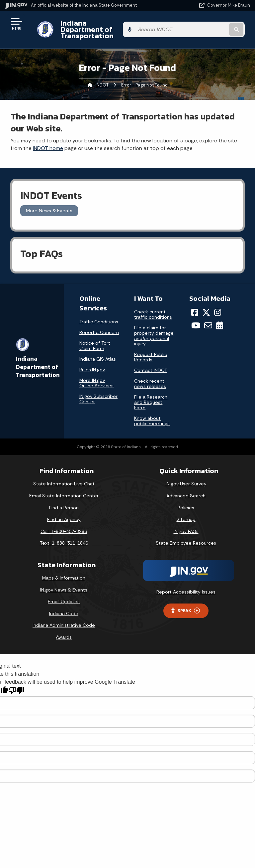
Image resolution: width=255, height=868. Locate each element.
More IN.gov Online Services (96, 376)
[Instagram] (218, 306)
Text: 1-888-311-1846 (64, 537)
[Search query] (214, 26)
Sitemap (186, 513)
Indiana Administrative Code (64, 619)
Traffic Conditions (99, 315)
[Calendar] (220, 319)
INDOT (102, 78)
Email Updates (64, 595)
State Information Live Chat (64, 477)
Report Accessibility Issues (186, 586)
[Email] (208, 319)
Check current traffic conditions (153, 308)
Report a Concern (99, 326)
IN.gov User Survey (186, 477)
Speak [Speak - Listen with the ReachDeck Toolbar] (185, 604)
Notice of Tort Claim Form (95, 339)
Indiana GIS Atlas (98, 352)
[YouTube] (196, 319)
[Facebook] (195, 306)
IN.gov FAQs (186, 525)
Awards (64, 631)
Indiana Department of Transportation (94, 26)
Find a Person (64, 501)
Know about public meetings (152, 415)
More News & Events (49, 204)
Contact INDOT (151, 364)
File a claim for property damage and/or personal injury (154, 329)
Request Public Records (151, 351)
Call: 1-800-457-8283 (64, 525)
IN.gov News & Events (64, 583)
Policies (186, 501)
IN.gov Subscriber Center (98, 392)
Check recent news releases (150, 377)
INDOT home (48, 142)
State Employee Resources (186, 537)
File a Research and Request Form (151, 396)
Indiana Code (64, 607)
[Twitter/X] (206, 306)
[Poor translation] (16, 684)
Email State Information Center (64, 489)
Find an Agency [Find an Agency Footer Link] (64, 513)
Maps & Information (64, 572)
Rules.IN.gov (92, 363)
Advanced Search (186, 489)
